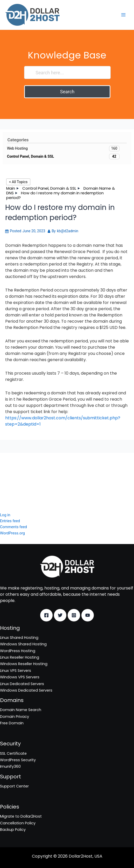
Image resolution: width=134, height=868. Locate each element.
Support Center (14, 786)
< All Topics (18, 182)
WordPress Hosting (18, 651)
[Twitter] (60, 615)
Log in (5, 515)
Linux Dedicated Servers (22, 684)
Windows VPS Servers (20, 677)
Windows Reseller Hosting (24, 664)
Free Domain (12, 723)
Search (67, 92)
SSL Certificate (13, 472)
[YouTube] (88, 615)
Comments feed (13, 527)
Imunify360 (10, 485)
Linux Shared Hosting (19, 638)
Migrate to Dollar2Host (21, 816)
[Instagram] (74, 615)
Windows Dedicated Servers (26, 690)
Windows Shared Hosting (23, 644)
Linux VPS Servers (16, 671)
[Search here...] (67, 72)
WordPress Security (18, 478)
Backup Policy (13, 830)
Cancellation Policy (18, 823)
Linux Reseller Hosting (20, 657)
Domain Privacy (15, 717)
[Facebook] (46, 615)
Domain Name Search (21, 710)
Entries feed (10, 521)
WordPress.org (12, 533)
